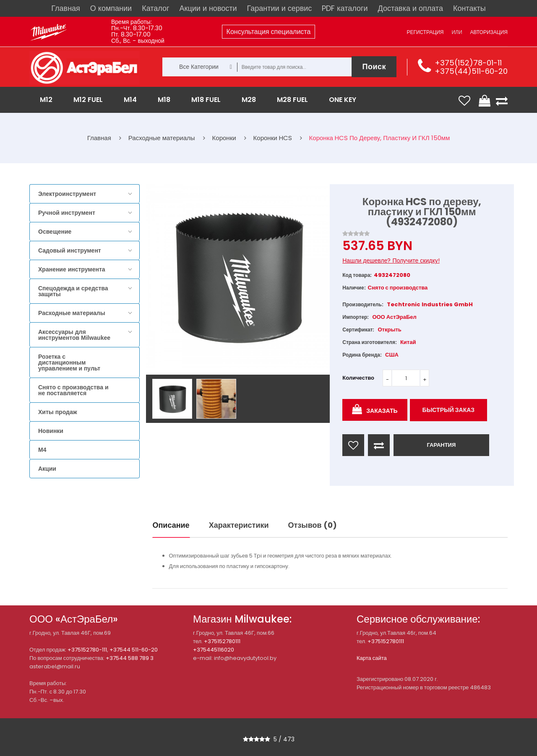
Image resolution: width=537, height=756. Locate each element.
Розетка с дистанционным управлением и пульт (69, 362)
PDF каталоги (345, 8)
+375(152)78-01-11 (468, 63)
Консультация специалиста (269, 32)
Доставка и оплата (411, 8)
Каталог (155, 8)
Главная (66, 8)
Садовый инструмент (70, 250)
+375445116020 (214, 650)
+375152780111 (222, 641)
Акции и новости (208, 8)
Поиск (374, 66)
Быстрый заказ (449, 410)
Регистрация (425, 32)
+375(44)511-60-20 (471, 71)
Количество (358, 378)
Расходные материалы (72, 313)
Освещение (55, 232)
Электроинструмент (67, 194)
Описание (171, 525)
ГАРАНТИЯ (441, 445)
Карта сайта (372, 658)
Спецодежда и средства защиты (73, 291)
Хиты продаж (58, 412)
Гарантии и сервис (280, 8)
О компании (111, 8)
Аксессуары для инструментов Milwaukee (74, 335)
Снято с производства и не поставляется (73, 390)
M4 (42, 450)
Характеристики (239, 525)
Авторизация (489, 32)
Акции (47, 469)
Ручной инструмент (67, 213)
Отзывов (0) (313, 525)
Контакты (469, 8)
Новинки (51, 431)
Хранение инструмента (72, 269)
